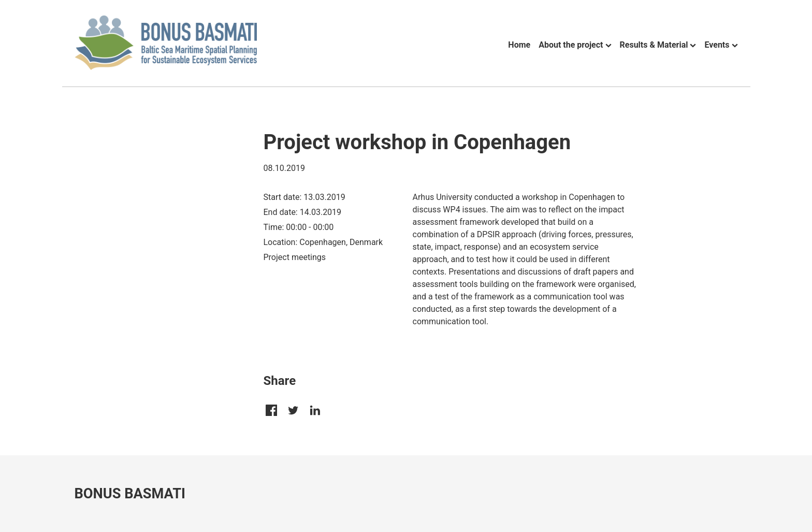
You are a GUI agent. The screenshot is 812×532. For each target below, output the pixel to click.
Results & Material (654, 45)
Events (717, 45)
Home (519, 45)
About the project (571, 45)
